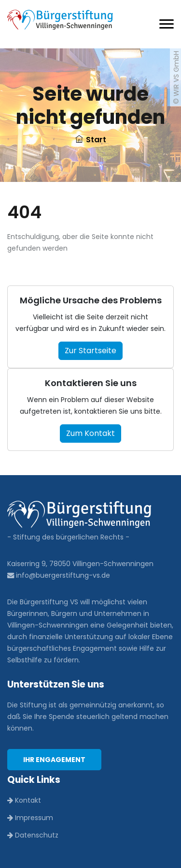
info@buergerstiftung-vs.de (59, 575)
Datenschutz (33, 835)
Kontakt (24, 800)
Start (91, 140)
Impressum (30, 818)
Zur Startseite (90, 351)
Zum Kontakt (90, 433)
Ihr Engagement (54, 760)
